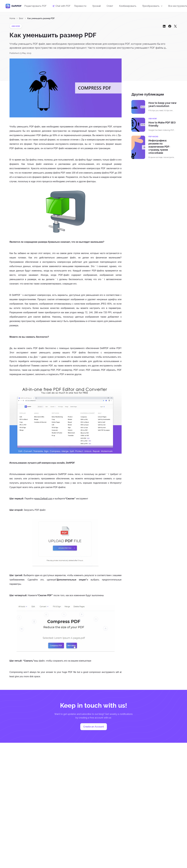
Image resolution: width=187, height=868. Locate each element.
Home (12, 18)
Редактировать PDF (35, 6)
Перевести (80, 6)
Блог (21, 18)
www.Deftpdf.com (44, 499)
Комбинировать (128, 6)
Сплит (110, 6)
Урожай (96, 6)
